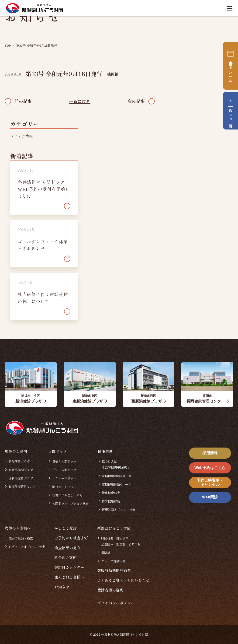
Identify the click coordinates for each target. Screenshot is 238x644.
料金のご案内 (66, 557)
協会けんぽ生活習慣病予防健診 (116, 464)
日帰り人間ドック (64, 461)
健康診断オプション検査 (119, 509)
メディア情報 (21, 136)
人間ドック (58, 451)
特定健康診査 (111, 493)
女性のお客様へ (18, 528)
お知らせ (62, 587)
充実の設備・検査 (21, 538)
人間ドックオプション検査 (70, 503)
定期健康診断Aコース (117, 476)
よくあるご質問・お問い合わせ (123, 580)
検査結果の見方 (67, 548)
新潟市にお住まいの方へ (69, 495)
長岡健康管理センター (24, 487)
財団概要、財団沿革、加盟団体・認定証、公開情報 (121, 541)
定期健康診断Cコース (117, 484)
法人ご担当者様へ (69, 577)
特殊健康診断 (111, 501)
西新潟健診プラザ (21, 478)
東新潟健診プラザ (21, 470)
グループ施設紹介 (113, 561)
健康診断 (105, 451)
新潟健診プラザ (19, 461)
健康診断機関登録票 (114, 570)
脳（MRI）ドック (65, 487)
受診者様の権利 (110, 590)
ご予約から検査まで (71, 538)
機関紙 (113, 74)
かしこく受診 (66, 528)
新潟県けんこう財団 (114, 528)
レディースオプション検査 (27, 547)
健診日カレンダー (69, 567)
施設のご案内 (16, 451)
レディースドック (64, 478)
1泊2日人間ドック (64, 470)
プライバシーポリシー (116, 603)
